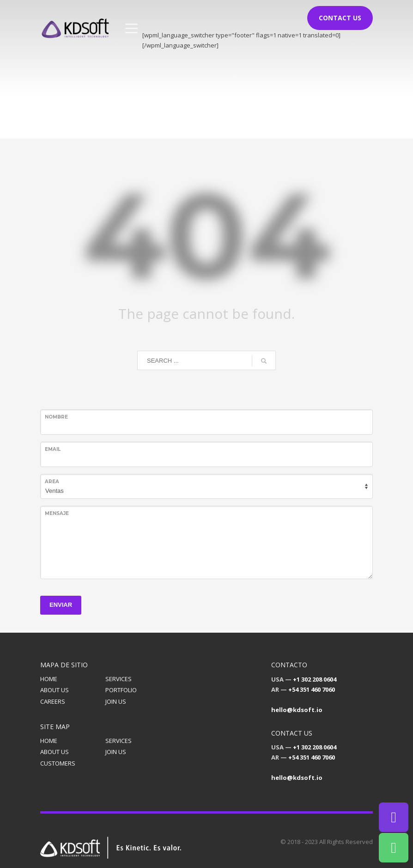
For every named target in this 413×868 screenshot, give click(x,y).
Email (53, 449)
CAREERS (53, 701)
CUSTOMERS (58, 763)
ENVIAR (61, 605)
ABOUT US (55, 690)
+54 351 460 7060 (312, 689)
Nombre (56, 417)
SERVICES (118, 679)
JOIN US (116, 701)
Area (52, 482)
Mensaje (57, 513)
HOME (49, 679)
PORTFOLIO (121, 690)
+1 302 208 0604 (315, 679)
